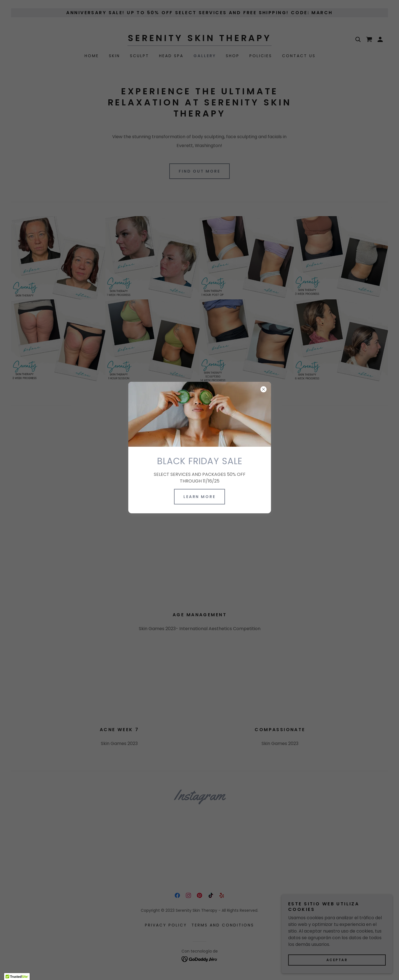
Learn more (200, 497)
